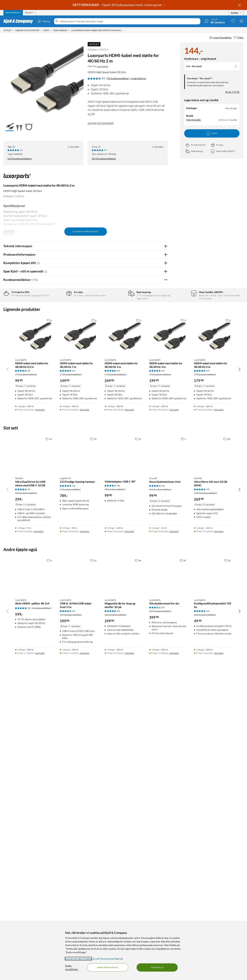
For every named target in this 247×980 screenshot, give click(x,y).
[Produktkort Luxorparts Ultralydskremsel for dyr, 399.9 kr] (168, 870)
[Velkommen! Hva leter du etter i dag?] (129, 21)
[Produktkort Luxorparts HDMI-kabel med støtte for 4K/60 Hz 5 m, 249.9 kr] (124, 630)
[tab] (13, 13)
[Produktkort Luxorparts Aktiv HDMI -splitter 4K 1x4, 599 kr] (34, 870)
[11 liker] (49, 732)
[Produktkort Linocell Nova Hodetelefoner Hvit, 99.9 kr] (168, 748)
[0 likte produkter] (233, 21)
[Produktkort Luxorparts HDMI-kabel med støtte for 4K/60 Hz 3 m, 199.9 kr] (168, 630)
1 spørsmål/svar (138, 78)
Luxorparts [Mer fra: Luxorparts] (102, 66)
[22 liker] (183, 854)
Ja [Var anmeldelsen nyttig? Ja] (155, 409)
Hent (212, 133)
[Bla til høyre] (239, 663)
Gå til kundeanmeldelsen (20, 159)
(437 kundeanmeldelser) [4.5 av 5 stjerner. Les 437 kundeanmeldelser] (71, 908)
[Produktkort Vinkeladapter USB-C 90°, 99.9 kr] (124, 748)
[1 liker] (183, 732)
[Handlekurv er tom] (242, 21)
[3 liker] (183, 614)
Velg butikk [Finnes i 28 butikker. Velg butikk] (219, 825)
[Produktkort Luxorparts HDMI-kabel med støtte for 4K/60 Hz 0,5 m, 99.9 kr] (34, 630)
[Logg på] (215, 21)
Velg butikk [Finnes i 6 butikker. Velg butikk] (39, 825)
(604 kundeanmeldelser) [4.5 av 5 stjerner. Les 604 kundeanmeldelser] (205, 908)
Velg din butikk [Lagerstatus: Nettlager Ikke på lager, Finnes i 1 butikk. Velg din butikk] (193, 120)
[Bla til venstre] (8, 663)
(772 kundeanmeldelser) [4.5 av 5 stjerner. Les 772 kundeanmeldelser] (26, 668)
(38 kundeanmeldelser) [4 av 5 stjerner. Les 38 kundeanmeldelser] (115, 783)
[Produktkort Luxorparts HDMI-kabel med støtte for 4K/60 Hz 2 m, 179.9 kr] (213, 630)
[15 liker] (138, 732)
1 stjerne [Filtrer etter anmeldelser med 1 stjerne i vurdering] (58, 327)
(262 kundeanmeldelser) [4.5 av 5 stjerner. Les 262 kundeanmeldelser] (116, 908)
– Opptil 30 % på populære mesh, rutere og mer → (119, 5)
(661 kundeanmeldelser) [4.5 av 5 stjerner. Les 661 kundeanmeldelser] (26, 786)
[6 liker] (49, 614)
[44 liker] (138, 854)
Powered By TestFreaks (153, 545)
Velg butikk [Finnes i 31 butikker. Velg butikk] (40, 703)
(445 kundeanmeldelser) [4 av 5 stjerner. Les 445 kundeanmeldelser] (160, 783)
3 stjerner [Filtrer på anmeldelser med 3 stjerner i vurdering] (58, 316)
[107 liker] (227, 732)
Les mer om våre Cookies (78, 959)
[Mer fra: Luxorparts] (17, 178)
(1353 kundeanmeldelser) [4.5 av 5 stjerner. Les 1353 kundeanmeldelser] (206, 786)
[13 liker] (93, 732)
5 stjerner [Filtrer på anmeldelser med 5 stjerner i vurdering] (58, 305)
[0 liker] (239, 38)
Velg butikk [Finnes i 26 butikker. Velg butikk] (85, 825)
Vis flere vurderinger (86, 555)
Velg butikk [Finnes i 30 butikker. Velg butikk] (129, 703)
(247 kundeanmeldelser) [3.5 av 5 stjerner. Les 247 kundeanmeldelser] (160, 905)
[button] (10, 127)
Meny (44, 21)
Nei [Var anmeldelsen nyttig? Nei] (163, 409)
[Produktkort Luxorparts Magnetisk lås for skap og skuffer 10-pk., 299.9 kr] (124, 870)
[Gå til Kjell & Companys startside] (19, 21)
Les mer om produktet (101, 123)
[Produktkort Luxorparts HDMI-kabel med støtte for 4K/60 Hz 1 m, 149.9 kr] (79, 630)
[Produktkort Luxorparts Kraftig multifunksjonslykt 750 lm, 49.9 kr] (213, 870)
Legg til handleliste (220, 38)
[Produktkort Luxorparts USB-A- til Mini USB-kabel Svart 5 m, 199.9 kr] (79, 870)
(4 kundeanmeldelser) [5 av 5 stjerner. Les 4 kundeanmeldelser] (42, 901)
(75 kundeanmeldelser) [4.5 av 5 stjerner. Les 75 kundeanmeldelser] (70, 783)
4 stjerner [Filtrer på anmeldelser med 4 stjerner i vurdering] (58, 311)
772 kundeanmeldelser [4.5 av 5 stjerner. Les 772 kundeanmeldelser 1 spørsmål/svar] (118, 78)
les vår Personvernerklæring (108, 959)
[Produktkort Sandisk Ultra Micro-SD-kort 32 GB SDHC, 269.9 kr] (213, 748)
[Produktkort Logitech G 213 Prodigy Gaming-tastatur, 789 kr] (79, 748)
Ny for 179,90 (232, 92)
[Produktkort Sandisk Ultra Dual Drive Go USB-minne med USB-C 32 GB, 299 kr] (34, 748)
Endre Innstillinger (72, 967)
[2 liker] (94, 614)
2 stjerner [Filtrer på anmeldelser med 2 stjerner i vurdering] (58, 321)
